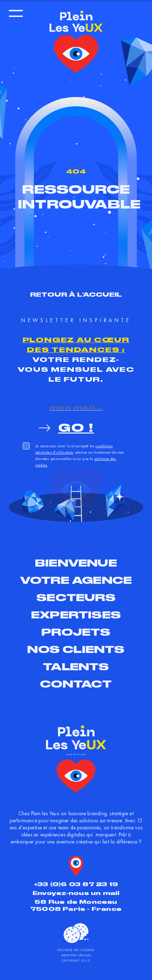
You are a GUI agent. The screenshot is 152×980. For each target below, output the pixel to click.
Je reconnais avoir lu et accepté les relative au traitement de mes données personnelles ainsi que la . (80, 455)
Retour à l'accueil (76, 295)
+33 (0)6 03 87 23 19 (76, 884)
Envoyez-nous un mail (76, 893)
